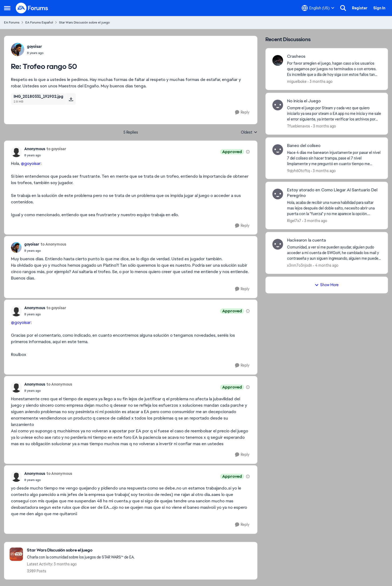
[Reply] (242, 112)
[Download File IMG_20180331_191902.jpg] (71, 99)
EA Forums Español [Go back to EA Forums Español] (39, 22)
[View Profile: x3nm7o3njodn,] (278, 244)
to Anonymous (53, 244)
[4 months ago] (326, 265)
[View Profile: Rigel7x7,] (278, 194)
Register (360, 8)
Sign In (379, 8)
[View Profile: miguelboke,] (278, 60)
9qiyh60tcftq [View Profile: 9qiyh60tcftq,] (298, 170)
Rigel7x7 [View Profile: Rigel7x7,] (294, 221)
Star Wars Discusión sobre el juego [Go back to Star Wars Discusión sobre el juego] (84, 22)
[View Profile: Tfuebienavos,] (278, 105)
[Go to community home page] (32, 8)
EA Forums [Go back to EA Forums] (12, 22)
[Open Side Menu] (7, 8)
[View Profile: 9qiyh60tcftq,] (278, 150)
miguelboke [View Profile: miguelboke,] (297, 82)
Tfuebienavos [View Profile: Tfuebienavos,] (299, 126)
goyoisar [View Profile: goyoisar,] (34, 46)
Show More (327, 285)
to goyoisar (56, 149)
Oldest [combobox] (249, 133)
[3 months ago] (320, 82)
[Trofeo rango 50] (35, 53)
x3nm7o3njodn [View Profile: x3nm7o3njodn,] (300, 265)
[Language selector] (318, 8)
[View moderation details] (248, 152)
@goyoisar (31, 163)
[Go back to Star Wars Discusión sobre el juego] (81, 550)
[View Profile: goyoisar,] (18, 49)
